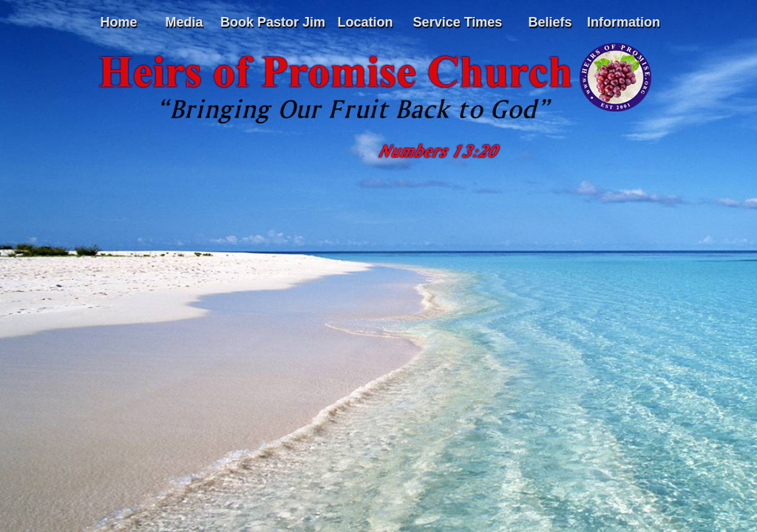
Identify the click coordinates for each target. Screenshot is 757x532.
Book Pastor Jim (273, 22)
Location (366, 22)
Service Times (458, 22)
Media (184, 22)
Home (118, 22)
